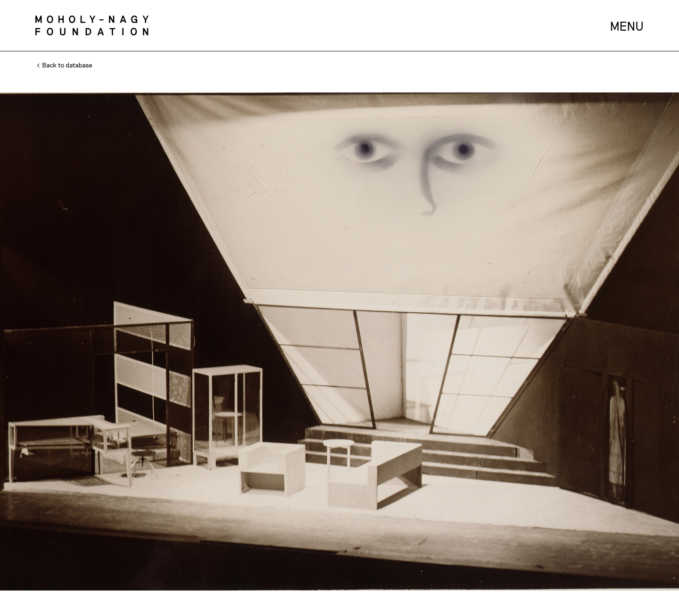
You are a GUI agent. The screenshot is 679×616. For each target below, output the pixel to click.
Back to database (65, 65)
